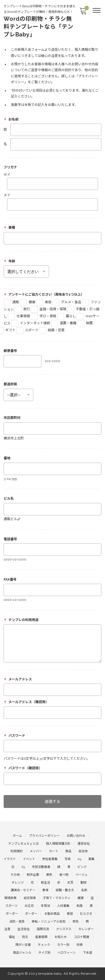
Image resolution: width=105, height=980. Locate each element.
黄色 (49, 875)
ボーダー (12, 914)
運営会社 (84, 844)
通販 (11, 302)
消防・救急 (17, 922)
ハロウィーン (66, 953)
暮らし (66, 316)
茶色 (76, 922)
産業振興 (41, 937)
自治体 (83, 851)
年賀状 (46, 906)
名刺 (84, 890)
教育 (46, 890)
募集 (91, 859)
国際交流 (43, 929)
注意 (7, 929)
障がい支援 (23, 945)
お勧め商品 (52, 914)
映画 (85, 323)
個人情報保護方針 (58, 844)
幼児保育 (30, 898)
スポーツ (27, 330)
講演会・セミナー (23, 890)
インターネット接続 (31, 323)
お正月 (29, 906)
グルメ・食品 (67, 302)
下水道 (88, 953)
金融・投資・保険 (49, 309)
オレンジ (18, 883)
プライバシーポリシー (44, 836)
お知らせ (61, 937)
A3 (23, 867)
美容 (44, 302)
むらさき (86, 914)
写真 (67, 859)
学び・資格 (44, 316)
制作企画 (33, 875)
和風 (80, 906)
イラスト (10, 859)
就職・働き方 (65, 890)
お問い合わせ (76, 836)
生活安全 (24, 929)
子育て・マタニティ (57, 898)
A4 (79, 859)
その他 (15, 875)
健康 (28, 302)
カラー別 (63, 945)
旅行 (22, 309)
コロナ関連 (81, 937)
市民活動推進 (41, 867)
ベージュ (81, 875)
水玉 (70, 883)
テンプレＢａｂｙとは (24, 844)
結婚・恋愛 (52, 330)
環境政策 (10, 898)
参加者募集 (50, 859)
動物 (83, 883)
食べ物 (64, 875)
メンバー (36, 851)
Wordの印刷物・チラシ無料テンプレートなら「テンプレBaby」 (39, 27)
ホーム (17, 836)
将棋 (80, 945)
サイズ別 (45, 953)
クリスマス (64, 929)
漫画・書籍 (64, 323)
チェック (44, 945)
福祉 (12, 937)
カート (54, 851)
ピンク (82, 867)
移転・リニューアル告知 (48, 922)
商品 (68, 851)
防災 (25, 937)
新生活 (46, 883)
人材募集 (63, 906)
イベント (29, 859)
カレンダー (86, 929)
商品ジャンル (22, 953)
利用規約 (17, 851)
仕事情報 (19, 316)
